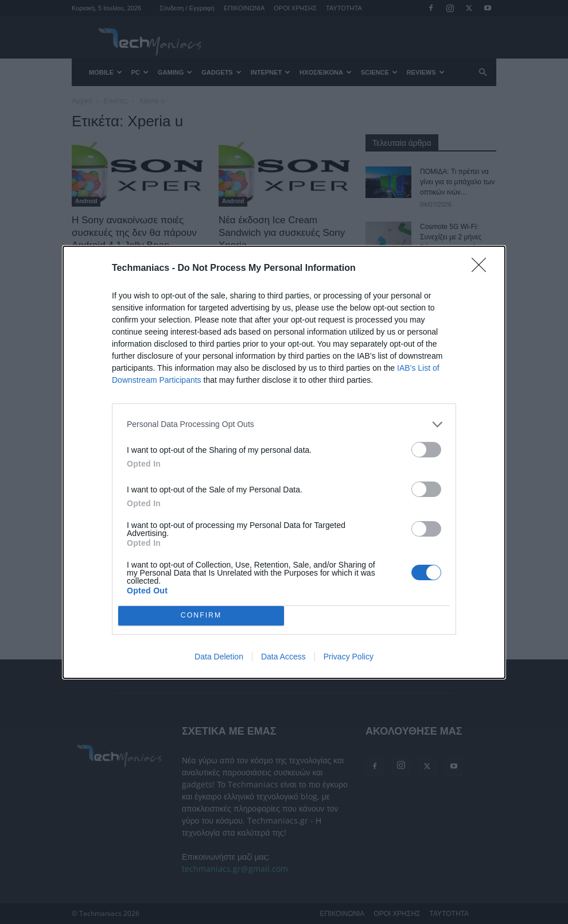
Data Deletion (219, 657)
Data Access (283, 657)
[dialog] (284, 462)
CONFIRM (201, 616)
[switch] (426, 450)
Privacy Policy (349, 657)
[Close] (483, 269)
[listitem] (284, 424)
